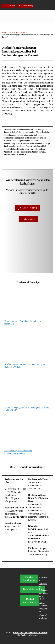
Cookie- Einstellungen (29, 579)
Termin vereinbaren (30, 601)
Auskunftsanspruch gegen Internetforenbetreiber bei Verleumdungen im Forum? (20, 51)
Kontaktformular (33, 589)
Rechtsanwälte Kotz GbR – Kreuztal (30, 632)
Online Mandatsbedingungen (43, 607)
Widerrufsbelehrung (43, 617)
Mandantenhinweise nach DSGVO (43, 595)
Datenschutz (43, 585)
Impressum (43, 579)
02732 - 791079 (27, 208)
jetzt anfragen (28, 219)
